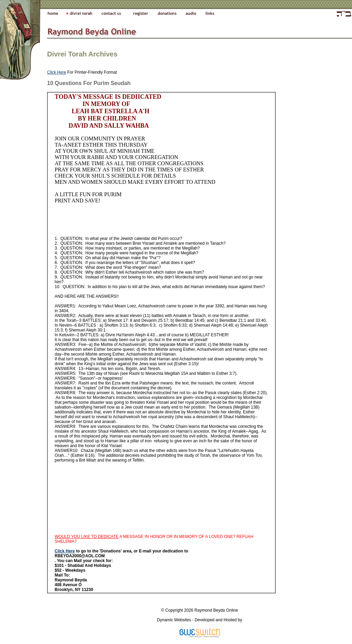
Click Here (57, 72)
